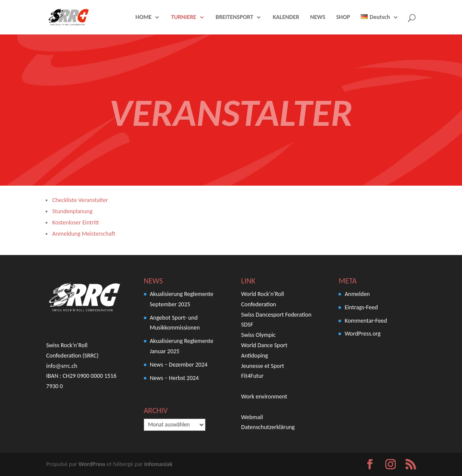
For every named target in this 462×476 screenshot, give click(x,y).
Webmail (252, 417)
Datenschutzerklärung (268, 427)
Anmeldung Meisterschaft (84, 234)
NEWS (318, 17)
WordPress (92, 464)
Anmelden (357, 294)
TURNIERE (183, 17)
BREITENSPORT (235, 17)
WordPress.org (362, 334)
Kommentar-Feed (366, 321)
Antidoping (254, 356)
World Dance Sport (264, 345)
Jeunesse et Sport (263, 366)
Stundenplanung (72, 211)
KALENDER (286, 17)
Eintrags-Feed (361, 307)
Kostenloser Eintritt (76, 222)
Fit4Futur (252, 376)
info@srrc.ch (62, 366)
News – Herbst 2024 (174, 378)
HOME (144, 17)
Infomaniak (158, 464)
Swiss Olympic (258, 335)
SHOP (343, 17)
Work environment (264, 397)
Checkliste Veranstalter (80, 200)
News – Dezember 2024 (179, 365)
